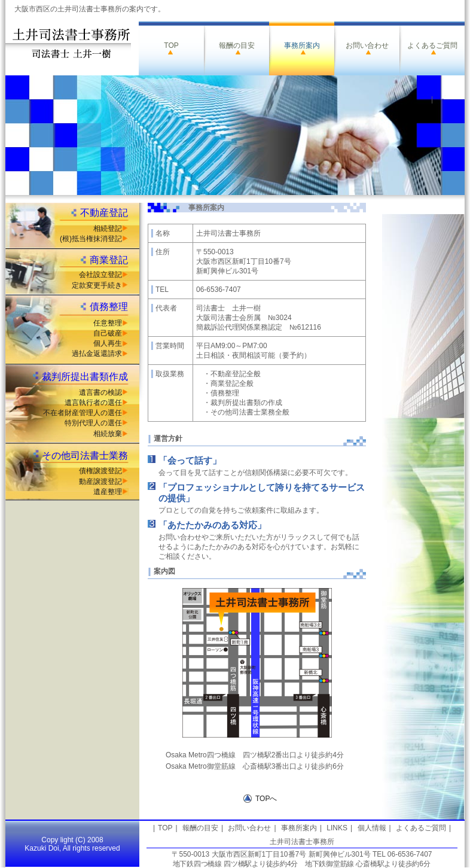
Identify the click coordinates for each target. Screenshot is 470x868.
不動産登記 (104, 213)
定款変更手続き (97, 285)
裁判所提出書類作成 (85, 377)
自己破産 (108, 333)
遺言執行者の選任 (93, 403)
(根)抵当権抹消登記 (91, 239)
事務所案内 (302, 45)
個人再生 (108, 343)
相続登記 (108, 229)
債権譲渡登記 (100, 471)
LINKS (337, 828)
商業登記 (109, 260)
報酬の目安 (237, 45)
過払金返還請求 (97, 354)
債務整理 (109, 307)
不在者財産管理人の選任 (83, 413)
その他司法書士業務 (85, 456)
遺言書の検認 (100, 392)
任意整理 (108, 323)
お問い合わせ (367, 45)
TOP (171, 45)
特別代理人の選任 (93, 423)
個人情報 (372, 828)
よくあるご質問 (432, 45)
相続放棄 (108, 434)
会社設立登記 (100, 275)
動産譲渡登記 (100, 482)
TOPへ (266, 799)
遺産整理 (108, 492)
